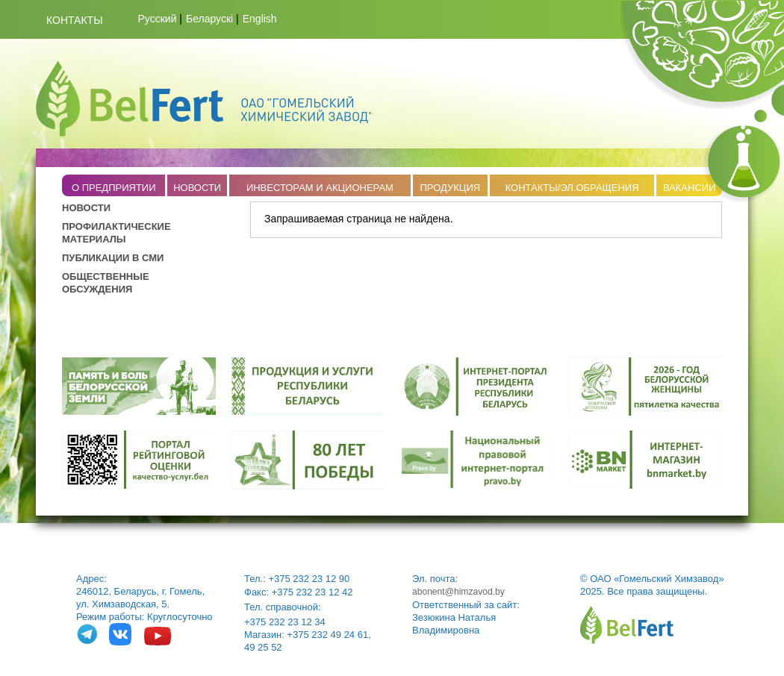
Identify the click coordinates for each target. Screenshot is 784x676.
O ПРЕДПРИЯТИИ (114, 188)
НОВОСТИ (197, 188)
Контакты (75, 20)
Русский (158, 19)
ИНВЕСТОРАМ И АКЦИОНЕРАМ (320, 188)
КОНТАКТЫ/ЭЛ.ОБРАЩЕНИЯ (572, 188)
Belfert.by (204, 98)
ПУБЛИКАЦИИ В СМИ (113, 258)
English (260, 19)
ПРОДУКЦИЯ (450, 188)
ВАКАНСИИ (690, 188)
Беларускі (209, 19)
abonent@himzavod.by (458, 592)
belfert (627, 625)
